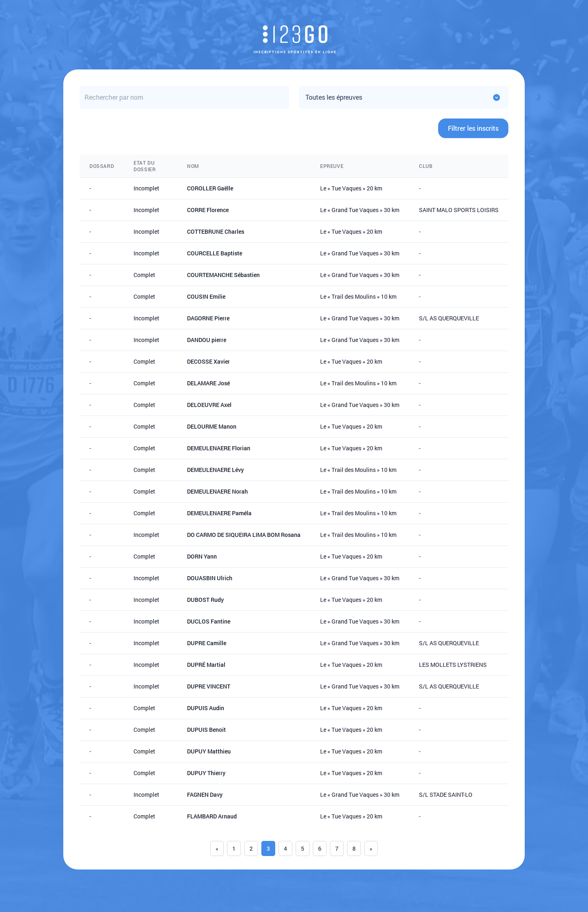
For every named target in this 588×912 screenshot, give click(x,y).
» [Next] (371, 848)
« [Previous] (217, 848)
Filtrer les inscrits (473, 128)
